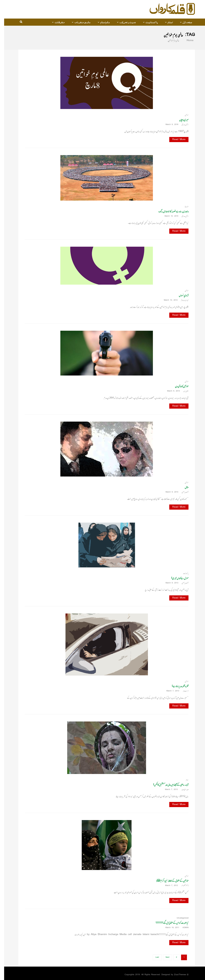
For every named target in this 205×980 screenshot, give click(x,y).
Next (163, 957)
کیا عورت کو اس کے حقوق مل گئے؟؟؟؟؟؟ (168, 923)
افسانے (183, 207)
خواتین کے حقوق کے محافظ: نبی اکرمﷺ (168, 881)
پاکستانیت (148, 22)
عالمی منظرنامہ (78, 22)
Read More (175, 140)
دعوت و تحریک (124, 22)
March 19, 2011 (169, 928)
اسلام (166, 22)
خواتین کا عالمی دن (178, 386)
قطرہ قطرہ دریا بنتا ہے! (176, 686)
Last (153, 957)
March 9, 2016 (169, 125)
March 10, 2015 (168, 216)
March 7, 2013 (170, 691)
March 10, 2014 (168, 300)
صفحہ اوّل (183, 22)
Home (184, 41)
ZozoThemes (176, 975)
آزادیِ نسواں (180, 295)
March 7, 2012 (168, 886)
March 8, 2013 (169, 583)
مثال (182, 487)
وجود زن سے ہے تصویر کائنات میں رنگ (169, 211)
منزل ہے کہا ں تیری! (176, 578)
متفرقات (56, 22)
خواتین (183, 115)
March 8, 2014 (170, 391)
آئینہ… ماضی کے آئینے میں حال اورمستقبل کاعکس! (167, 785)
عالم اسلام (101, 22)
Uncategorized (178, 918)
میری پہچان (180, 120)
